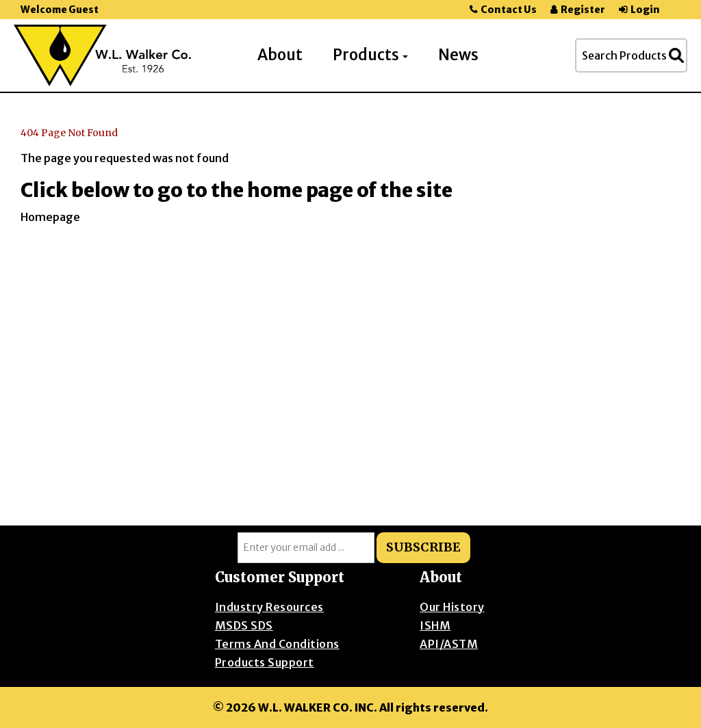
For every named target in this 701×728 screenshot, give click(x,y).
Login (645, 10)
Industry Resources (269, 607)
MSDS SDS (244, 625)
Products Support (265, 662)
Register (583, 10)
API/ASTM (449, 644)
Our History (452, 607)
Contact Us (509, 10)
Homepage (50, 217)
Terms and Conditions (277, 644)
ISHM (435, 625)
